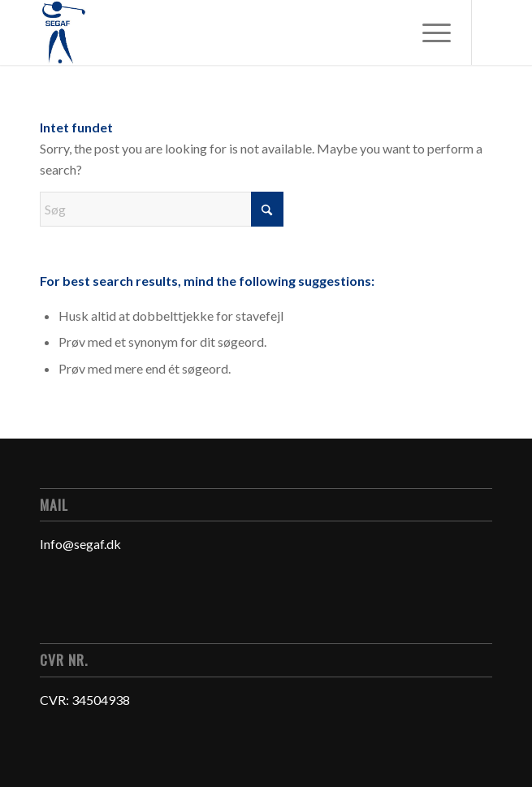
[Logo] (221, 32)
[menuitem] (428, 32)
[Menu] (428, 32)
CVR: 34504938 (85, 700)
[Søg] (162, 209)
